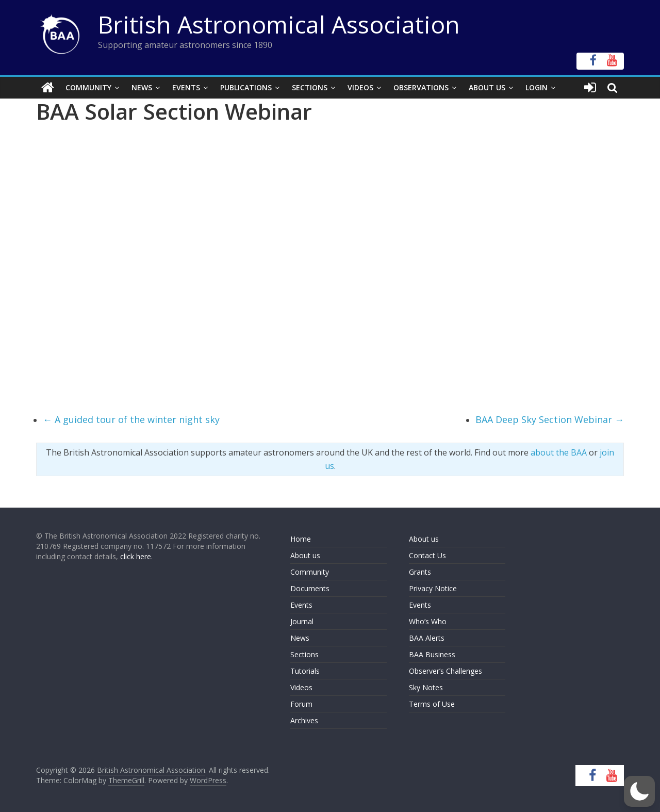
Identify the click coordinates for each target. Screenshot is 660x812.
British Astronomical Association (279, 24)
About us (305, 555)
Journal (302, 621)
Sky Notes (426, 687)
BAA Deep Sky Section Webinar (550, 419)
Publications (246, 87)
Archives (304, 720)
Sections (310, 87)
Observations (421, 87)
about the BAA (559, 452)
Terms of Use (432, 704)
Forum (301, 704)
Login (537, 87)
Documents (310, 588)
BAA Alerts (427, 638)
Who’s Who (428, 621)
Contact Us (427, 555)
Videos (360, 87)
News (142, 87)
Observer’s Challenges (445, 671)
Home (301, 539)
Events (186, 87)
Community (88, 87)
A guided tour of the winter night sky (131, 419)
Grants (420, 572)
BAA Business (432, 654)
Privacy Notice (433, 588)
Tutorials (305, 671)
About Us (487, 87)
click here (136, 556)
